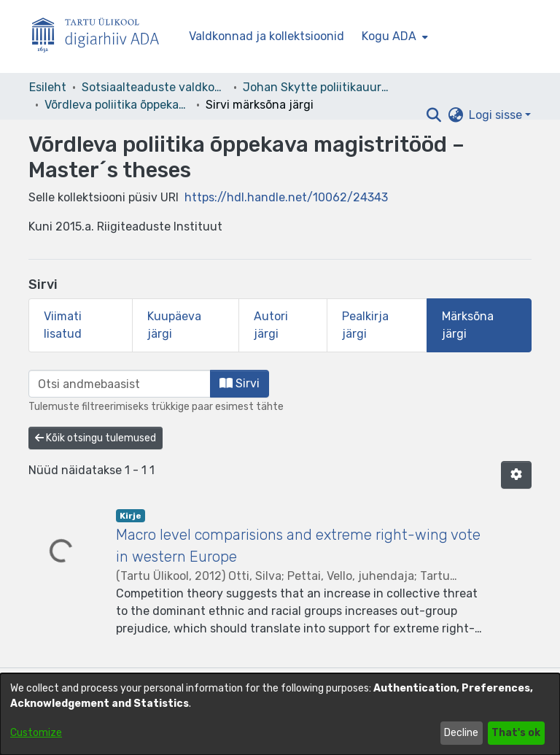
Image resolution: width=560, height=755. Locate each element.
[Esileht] (101, 37)
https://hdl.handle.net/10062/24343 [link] (286, 197)
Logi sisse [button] (497, 115)
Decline (461, 733)
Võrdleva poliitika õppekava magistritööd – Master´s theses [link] (117, 105)
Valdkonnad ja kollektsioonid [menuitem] (267, 36)
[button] (433, 115)
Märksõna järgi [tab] (468, 325)
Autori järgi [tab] (271, 325)
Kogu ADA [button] (389, 36)
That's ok (516, 733)
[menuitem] (393, 36)
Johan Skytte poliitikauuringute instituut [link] (316, 87)
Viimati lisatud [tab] (63, 325)
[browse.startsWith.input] (120, 384)
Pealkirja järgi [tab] (365, 325)
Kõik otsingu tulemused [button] (96, 438)
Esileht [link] (48, 87)
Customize (36, 733)
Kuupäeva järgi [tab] (174, 325)
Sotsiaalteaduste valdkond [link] (155, 87)
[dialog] (280, 714)
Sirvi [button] (240, 383)
